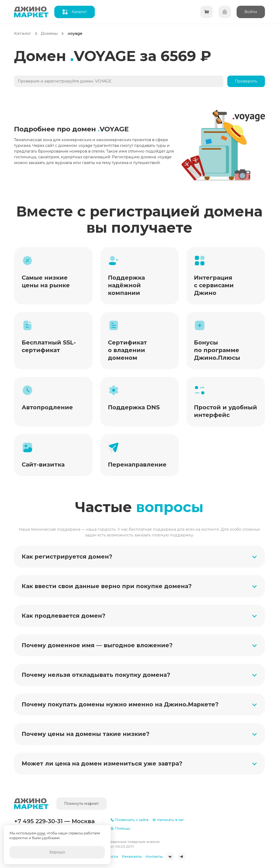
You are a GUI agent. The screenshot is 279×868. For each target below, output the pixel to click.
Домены (49, 33)
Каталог (23, 33)
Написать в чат (168, 820)
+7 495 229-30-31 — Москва (54, 821)
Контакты (154, 857)
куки (41, 833)
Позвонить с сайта (129, 820)
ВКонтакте (170, 857)
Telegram (182, 857)
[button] (140, 557)
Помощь (120, 828)
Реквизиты (132, 857)
